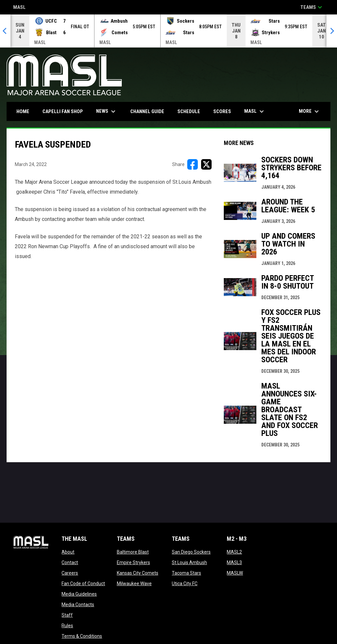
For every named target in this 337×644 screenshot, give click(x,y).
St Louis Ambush (189, 562)
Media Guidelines (79, 594)
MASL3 (234, 562)
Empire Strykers (133, 562)
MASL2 (234, 552)
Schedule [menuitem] (189, 111)
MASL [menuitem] (255, 111)
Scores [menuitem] (222, 111)
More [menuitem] (310, 111)
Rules (67, 626)
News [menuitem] (107, 111)
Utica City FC (185, 584)
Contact (70, 562)
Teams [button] (312, 7)
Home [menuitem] (23, 111)
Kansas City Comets (138, 573)
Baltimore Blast (133, 552)
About (68, 552)
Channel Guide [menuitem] (147, 111)
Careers (70, 573)
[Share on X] (206, 164)
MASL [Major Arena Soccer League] (19, 8)
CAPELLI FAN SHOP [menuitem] (65, 111)
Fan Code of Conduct (83, 584)
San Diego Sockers (191, 552)
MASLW (235, 573)
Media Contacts (78, 605)
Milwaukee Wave (134, 584)
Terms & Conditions (82, 636)
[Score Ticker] (168, 31)
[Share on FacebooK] (193, 164)
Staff (67, 615)
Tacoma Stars (186, 573)
